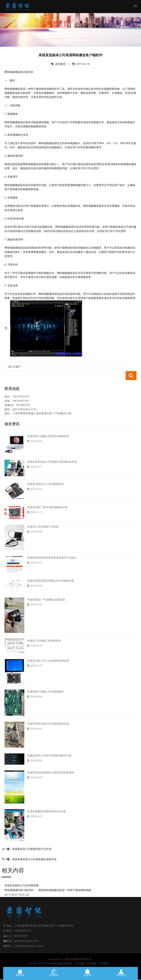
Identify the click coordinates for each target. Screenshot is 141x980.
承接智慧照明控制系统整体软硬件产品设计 (52, 549)
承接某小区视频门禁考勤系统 (44, 632)
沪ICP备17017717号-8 (40, 954)
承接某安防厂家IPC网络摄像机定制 (47, 498)
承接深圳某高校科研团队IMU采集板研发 (51, 572)
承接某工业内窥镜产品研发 (43, 518)
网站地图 (57, 954)
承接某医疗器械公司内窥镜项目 (45, 682)
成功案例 (85, 34)
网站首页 (72, 34)
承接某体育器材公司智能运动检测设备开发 (52, 453)
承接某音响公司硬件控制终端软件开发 (49, 746)
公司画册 (103, 954)
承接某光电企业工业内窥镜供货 (45, 475)
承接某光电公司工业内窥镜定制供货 (48, 652)
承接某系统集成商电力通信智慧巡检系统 (51, 763)
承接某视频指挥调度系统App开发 (46, 802)
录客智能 (80, 954)
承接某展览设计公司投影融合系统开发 (34, 850)
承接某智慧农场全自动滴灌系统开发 (48, 715)
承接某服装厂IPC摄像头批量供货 (46, 590)
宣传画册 (91, 954)
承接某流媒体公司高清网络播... (23, 876)
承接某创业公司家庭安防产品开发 (32, 840)
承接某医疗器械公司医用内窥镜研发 (48, 427)
